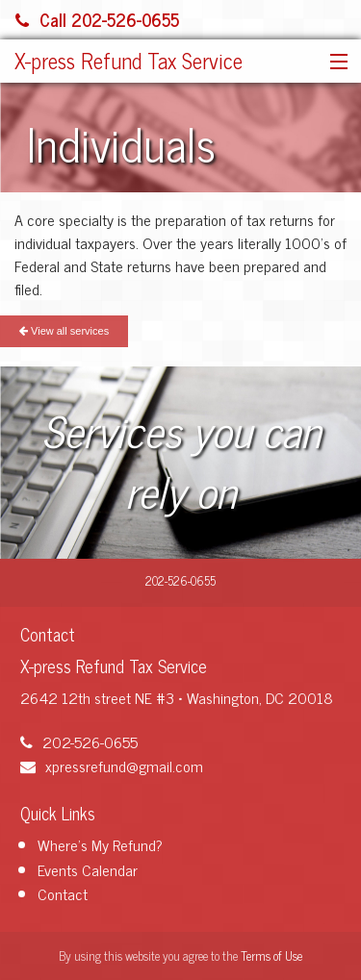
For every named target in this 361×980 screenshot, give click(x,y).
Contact (63, 893)
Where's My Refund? (100, 844)
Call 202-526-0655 (97, 19)
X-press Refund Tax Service (129, 60)
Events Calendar (88, 869)
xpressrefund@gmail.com (112, 766)
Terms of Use (271, 955)
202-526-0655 (79, 741)
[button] (335, 63)
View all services (64, 331)
